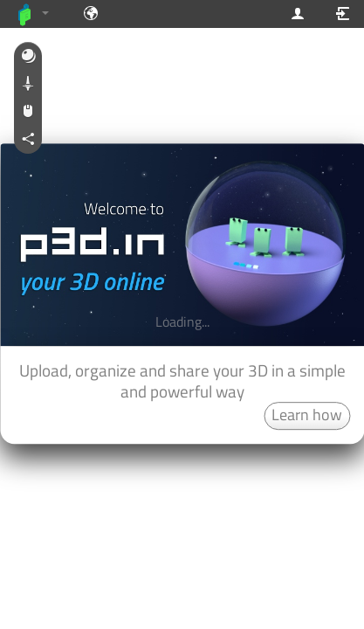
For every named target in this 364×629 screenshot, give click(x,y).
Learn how (307, 415)
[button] (28, 57)
